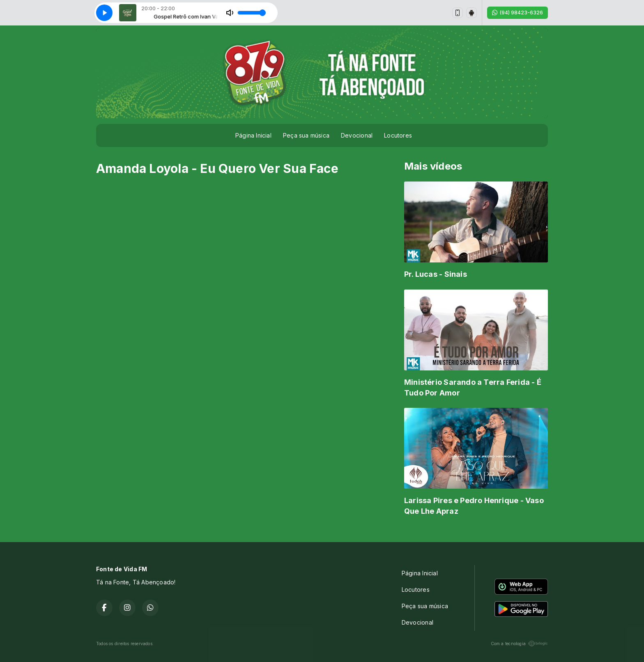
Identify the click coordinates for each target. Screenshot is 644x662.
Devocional (357, 135)
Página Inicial (253, 135)
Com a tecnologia (519, 644)
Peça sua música (306, 135)
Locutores (398, 135)
